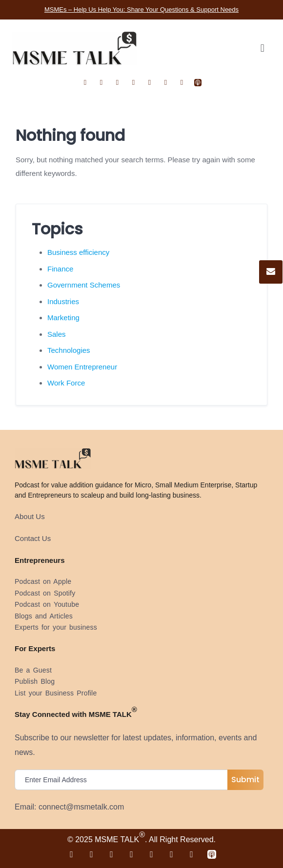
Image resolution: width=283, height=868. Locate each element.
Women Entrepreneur (82, 367)
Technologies (69, 350)
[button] (262, 48)
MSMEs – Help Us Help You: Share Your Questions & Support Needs (141, 10)
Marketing (63, 318)
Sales (57, 334)
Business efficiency (78, 252)
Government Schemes (84, 285)
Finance (60, 269)
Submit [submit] (245, 780)
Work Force (66, 383)
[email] (123, 780)
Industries (63, 301)
